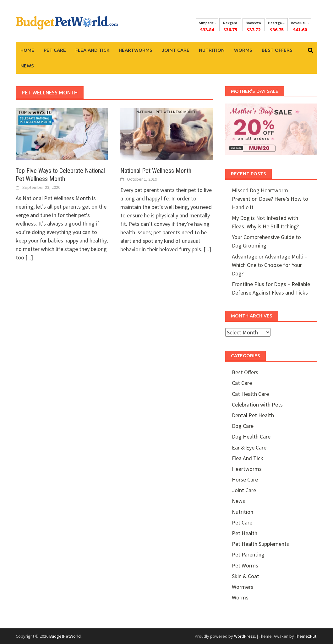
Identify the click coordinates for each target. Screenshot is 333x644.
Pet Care (55, 50)
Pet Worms (245, 565)
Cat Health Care (250, 394)
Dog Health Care (251, 436)
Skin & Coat (246, 576)
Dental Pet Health (253, 415)
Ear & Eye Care (249, 447)
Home (27, 50)
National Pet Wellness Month (156, 171)
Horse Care (245, 479)
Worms (243, 50)
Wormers (243, 587)
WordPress (245, 636)
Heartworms (136, 50)
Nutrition (212, 50)
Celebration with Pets (257, 404)
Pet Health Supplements (260, 544)
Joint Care (176, 50)
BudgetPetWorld (65, 636)
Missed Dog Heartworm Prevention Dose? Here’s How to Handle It (270, 199)
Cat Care (242, 383)
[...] (29, 257)
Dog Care (243, 426)
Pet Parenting (248, 554)
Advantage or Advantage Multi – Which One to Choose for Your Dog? (270, 265)
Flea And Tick (92, 50)
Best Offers (277, 50)
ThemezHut (306, 636)
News (27, 66)
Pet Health (245, 533)
